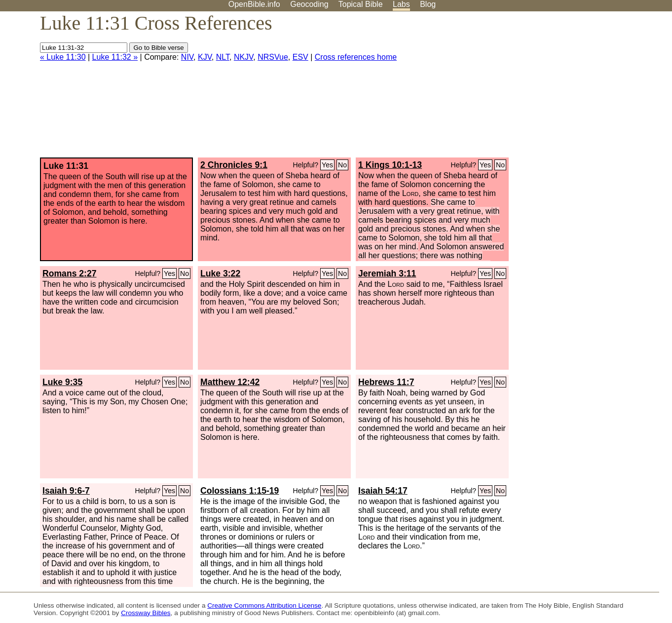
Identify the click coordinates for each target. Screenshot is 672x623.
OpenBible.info (254, 4)
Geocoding (309, 4)
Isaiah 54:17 (383, 491)
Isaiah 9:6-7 (66, 491)
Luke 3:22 (220, 273)
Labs (401, 4)
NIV (187, 57)
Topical (361, 4)
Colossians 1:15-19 (240, 491)
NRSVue (273, 57)
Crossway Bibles (146, 613)
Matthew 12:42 (230, 382)
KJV (205, 57)
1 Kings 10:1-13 (390, 165)
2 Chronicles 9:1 (234, 165)
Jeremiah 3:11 (387, 273)
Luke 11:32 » (115, 57)
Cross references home (356, 57)
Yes (327, 165)
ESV (300, 57)
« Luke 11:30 (63, 57)
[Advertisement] (572, 88)
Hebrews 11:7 (386, 382)
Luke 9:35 (62, 382)
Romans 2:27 (70, 273)
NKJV (243, 57)
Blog (428, 4)
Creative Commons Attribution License (264, 605)
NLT (223, 57)
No (342, 165)
